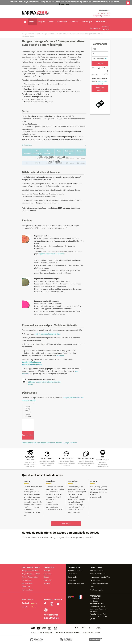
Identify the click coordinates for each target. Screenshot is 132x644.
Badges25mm (27, 33)
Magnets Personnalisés (31, 574)
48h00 (92, 619)
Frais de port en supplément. (99, 82)
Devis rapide (73, 574)
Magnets (42, 22)
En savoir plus (64, 4)
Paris (105, 614)
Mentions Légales (97, 590)
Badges (32, 22)
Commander (94, 28)
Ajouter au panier (100, 89)
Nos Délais (72, 580)
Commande (72, 577)
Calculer (100, 63)
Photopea (60, 356)
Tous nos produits (97, 570)
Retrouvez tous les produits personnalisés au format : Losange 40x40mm (50, 443)
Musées (47, 583)
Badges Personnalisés (30, 570)
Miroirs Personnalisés (30, 577)
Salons (46, 577)
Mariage (47, 570)
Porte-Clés (75, 22)
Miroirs (51, 22)
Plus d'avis (66, 523)
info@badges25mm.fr (102, 16)
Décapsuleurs (62, 22)
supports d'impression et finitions (51, 254)
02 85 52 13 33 (104, 13)
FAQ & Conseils (96, 580)
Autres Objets (87, 22)
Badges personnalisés (95, 602)
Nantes (94, 611)
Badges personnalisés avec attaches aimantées (60, 33)
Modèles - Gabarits (75, 570)
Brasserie (48, 574)
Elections (47, 580)
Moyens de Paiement (76, 583)
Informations (100, 22)
